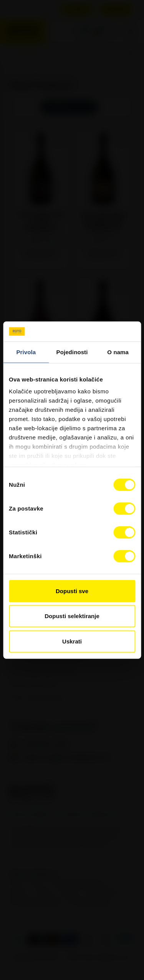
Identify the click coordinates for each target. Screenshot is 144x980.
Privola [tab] (26, 352)
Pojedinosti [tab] (72, 352)
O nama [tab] (118, 352)
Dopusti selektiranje (72, 616)
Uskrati (72, 641)
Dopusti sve (72, 591)
